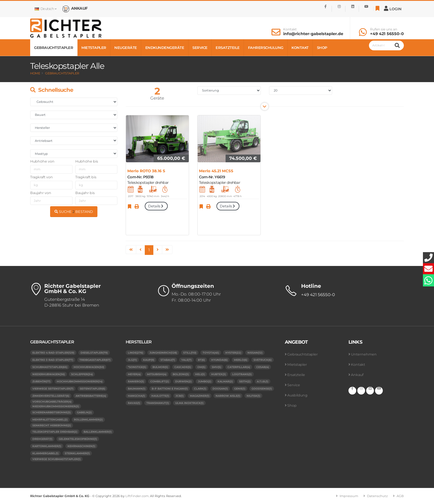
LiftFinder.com (137, 496)
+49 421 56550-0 (387, 34)
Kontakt (290, 29)
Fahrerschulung (266, 48)
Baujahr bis (85, 193)
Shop (322, 48)
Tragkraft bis (86, 177)
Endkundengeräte (165, 48)
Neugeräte (126, 48)
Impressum (349, 496)
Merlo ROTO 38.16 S (146, 171)
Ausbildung (297, 395)
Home (35, 73)
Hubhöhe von (42, 161)
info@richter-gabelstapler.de (313, 34)
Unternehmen (364, 354)
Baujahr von (41, 193)
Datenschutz (377, 496)
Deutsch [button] (45, 9)
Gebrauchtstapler (54, 48)
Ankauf (357, 375)
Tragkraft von (42, 177)
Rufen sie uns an (384, 29)
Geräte (157, 98)
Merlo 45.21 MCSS (216, 171)
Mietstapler (94, 48)
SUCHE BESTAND (74, 212)
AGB (400, 496)
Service (200, 48)
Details (156, 206)
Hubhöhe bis (87, 161)
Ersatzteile (228, 48)
